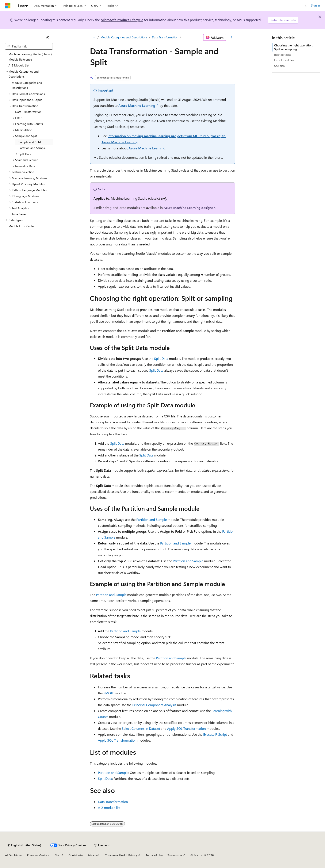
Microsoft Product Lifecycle (122, 20)
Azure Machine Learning (137, 105)
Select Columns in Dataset (141, 728)
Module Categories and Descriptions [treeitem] (27, 85)
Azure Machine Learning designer (189, 208)
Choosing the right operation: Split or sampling (294, 47)
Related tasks (283, 55)
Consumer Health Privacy (121, 855)
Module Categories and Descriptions (124, 37)
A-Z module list (109, 808)
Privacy (92, 855)
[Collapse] (47, 38)
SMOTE (109, 693)
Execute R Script (215, 734)
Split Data (161, 358)
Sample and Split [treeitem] (30, 142)
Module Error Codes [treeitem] (21, 226)
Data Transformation (165, 37)
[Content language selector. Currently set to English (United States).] (24, 845)
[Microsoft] (8, 6)
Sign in (316, 5)
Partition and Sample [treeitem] (32, 148)
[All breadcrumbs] (94, 37)
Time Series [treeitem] (19, 214)
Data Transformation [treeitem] (28, 112)
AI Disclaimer (14, 855)
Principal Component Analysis (154, 705)
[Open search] (305, 6)
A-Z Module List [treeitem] (19, 65)
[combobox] (29, 46)
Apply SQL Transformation (186, 728)
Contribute (76, 855)
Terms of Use (154, 855)
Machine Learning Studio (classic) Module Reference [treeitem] (30, 57)
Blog (58, 855)
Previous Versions (38, 855)
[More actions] (231, 37)
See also (279, 66)
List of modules (284, 60)
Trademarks (175, 855)
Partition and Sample (152, 519)
